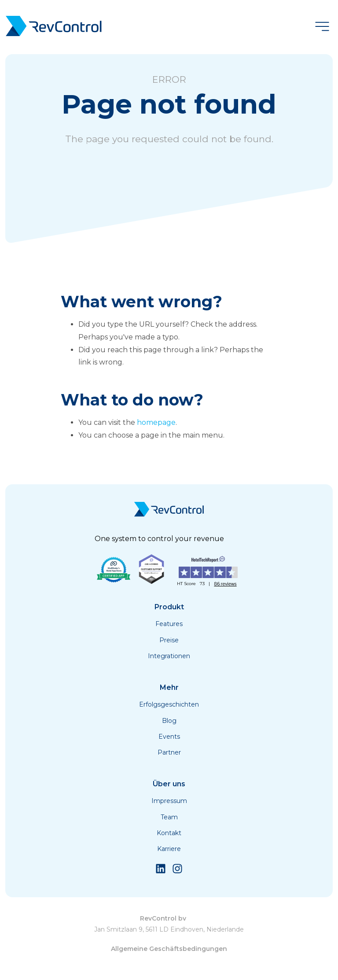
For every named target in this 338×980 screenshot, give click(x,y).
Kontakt (169, 833)
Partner (169, 752)
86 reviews (225, 584)
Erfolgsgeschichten (169, 704)
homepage (156, 422)
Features (169, 624)
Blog (169, 721)
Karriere (169, 849)
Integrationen (169, 656)
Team (169, 817)
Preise (169, 640)
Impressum (169, 801)
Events (169, 737)
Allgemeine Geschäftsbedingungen (169, 949)
